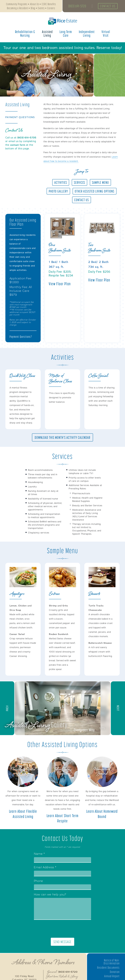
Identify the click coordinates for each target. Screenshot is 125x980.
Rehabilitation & (25, 34)
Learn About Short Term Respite (62, 819)
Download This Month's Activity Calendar (62, 438)
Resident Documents (108, 969)
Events (41, 8)
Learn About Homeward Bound (102, 815)
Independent (87, 34)
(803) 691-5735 (27, 138)
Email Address (45, 869)
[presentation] (62, 930)
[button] (7, 709)
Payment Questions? (21, 337)
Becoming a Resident (18, 8)
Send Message (62, 943)
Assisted (47, 34)
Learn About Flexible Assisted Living (23, 815)
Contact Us (109, 6)
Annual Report (112, 977)
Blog (33, 8)
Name (39, 855)
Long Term (66, 34)
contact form (18, 145)
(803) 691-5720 (77, 6)
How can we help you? (50, 896)
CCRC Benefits (49, 4)
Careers (51, 8)
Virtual (106, 34)
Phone (39, 882)
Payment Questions (21, 117)
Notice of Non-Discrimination (111, 963)
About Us (35, 4)
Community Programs (17, 4)
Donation (115, 973)
